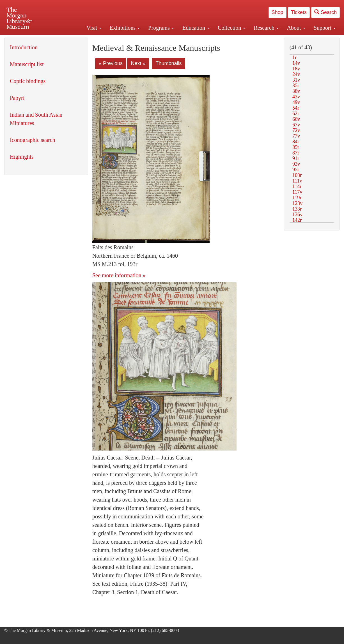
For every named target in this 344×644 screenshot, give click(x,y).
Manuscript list (27, 64)
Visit (94, 28)
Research (266, 28)
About (296, 28)
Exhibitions (125, 28)
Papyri (17, 98)
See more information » (119, 275)
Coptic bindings (28, 81)
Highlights (22, 157)
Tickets (299, 12)
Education (196, 28)
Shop (278, 12)
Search (325, 12)
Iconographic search (33, 140)
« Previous (111, 63)
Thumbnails (168, 63)
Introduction (24, 47)
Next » (138, 63)
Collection (231, 28)
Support (325, 28)
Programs (161, 28)
